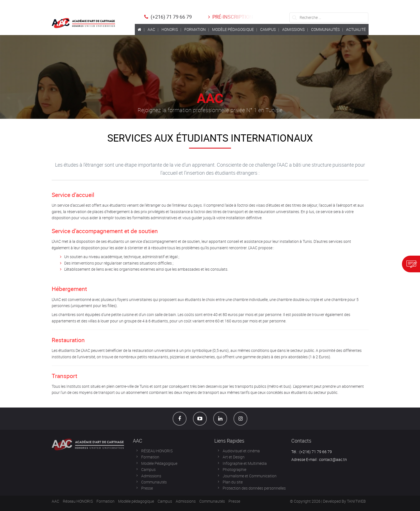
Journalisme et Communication (250, 476)
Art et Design (234, 457)
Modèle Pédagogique (159, 463)
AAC (55, 501)
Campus (148, 469)
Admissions (151, 476)
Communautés (154, 482)
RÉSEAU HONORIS (157, 451)
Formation (150, 457)
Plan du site (233, 482)
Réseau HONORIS (78, 501)
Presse (147, 488)
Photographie (234, 469)
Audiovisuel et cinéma (241, 451)
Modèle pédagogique (136, 501)
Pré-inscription (230, 17)
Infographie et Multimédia (245, 463)
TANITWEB (356, 501)
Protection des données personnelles (254, 488)
